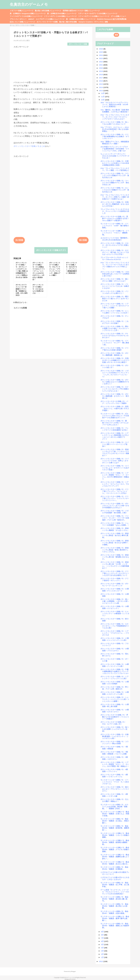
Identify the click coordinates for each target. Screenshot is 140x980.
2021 (101, 65)
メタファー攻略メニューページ (22, 11)
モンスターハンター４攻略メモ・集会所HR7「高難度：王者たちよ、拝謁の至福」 (115, 814)
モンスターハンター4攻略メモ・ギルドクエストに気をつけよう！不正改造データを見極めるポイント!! (115, 416)
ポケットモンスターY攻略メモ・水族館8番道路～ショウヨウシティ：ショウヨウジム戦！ (115, 736)
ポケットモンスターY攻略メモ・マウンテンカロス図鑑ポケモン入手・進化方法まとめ (115, 175)
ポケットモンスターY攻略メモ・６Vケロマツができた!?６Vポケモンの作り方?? (114, 336)
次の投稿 (19, 240)
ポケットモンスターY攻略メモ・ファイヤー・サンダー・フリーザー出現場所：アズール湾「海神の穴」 (115, 518)
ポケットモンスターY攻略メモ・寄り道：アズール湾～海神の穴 (115, 688)
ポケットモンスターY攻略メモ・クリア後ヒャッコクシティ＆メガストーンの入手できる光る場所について (115, 573)
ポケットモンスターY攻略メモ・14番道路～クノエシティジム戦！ (115, 665)
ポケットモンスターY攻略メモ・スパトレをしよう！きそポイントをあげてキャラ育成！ (115, 468)
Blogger (73, 971)
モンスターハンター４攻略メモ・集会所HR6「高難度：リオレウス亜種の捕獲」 (115, 835)
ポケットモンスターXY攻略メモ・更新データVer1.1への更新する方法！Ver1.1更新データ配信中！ (115, 218)
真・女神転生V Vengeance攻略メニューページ (28, 13)
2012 (101, 961)
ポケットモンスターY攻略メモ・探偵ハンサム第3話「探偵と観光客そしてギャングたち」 (115, 550)
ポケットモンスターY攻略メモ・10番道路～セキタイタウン (115, 711)
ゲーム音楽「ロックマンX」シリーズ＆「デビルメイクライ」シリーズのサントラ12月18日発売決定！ (115, 892)
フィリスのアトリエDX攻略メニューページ (26, 16)
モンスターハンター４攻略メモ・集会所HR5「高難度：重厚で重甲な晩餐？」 (115, 918)
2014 (101, 87)
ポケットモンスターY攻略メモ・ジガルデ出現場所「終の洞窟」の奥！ (115, 512)
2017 (101, 78)
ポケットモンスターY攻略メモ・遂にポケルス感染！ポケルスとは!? (115, 280)
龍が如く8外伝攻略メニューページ (48, 11)
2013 (101, 91)
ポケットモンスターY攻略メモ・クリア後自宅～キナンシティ (115, 579)
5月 (103, 944)
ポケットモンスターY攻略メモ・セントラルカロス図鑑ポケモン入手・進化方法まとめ (115, 190)
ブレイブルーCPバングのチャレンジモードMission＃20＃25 (114, 258)
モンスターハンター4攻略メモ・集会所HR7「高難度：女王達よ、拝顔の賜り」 (115, 821)
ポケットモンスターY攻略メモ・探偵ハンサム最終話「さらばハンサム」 (115, 529)
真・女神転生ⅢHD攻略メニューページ (62, 13)
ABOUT (31, 19)
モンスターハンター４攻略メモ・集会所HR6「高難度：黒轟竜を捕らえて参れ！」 (115, 857)
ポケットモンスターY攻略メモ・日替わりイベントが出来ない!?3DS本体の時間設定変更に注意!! (115, 163)
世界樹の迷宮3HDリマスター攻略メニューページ (81, 11)
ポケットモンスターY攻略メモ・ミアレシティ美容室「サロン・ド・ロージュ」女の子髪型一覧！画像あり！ (115, 764)
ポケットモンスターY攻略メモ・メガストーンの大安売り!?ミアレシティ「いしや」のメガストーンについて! (115, 374)
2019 (101, 71)
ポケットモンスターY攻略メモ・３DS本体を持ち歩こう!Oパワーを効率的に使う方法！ (115, 274)
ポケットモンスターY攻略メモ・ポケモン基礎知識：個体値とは (115, 354)
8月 (103, 935)
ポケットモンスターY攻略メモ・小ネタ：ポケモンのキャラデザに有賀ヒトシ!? (115, 245)
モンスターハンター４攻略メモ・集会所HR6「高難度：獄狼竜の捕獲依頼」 (115, 842)
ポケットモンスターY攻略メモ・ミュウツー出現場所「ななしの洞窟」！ (115, 524)
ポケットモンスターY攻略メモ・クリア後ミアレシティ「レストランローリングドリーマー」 (115, 498)
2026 (101, 49)
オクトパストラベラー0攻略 (47, 22)
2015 (101, 84)
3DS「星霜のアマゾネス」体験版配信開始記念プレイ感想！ (115, 143)
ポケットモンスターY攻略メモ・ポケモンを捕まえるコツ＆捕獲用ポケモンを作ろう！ (115, 382)
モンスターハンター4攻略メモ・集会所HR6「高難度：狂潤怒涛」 (114, 868)
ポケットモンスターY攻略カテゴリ (51, 250)
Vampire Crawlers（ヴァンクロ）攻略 (93, 22)
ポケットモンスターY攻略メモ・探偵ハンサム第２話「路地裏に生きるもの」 (115, 557)
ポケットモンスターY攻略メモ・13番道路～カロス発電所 (115, 683)
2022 (101, 62)
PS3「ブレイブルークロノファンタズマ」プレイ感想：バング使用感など (115, 169)
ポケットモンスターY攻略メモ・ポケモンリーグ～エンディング (115, 585)
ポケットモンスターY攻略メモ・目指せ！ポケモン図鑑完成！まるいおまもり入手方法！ (115, 204)
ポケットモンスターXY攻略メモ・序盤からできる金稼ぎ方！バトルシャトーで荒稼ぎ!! (115, 717)
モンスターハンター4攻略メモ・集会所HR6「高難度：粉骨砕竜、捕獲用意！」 (115, 828)
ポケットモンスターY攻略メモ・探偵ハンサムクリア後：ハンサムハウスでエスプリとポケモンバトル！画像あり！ (115, 452)
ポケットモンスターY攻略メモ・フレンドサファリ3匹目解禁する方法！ (115, 429)
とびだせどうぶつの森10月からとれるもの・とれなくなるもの (115, 878)
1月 (103, 957)
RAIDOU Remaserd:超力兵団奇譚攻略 (112, 19)
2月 (103, 954)
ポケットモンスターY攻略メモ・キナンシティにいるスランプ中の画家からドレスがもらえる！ (115, 389)
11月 (103, 97)
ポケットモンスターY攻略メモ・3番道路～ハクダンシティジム (114, 776)
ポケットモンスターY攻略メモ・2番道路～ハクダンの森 (114, 795)
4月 (103, 948)
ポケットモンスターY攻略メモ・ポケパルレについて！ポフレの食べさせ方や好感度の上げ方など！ (115, 506)
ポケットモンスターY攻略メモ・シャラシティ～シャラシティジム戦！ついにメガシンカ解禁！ (115, 699)
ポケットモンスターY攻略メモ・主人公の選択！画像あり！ (115, 800)
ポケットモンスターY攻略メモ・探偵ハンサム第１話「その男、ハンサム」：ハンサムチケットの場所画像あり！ (115, 565)
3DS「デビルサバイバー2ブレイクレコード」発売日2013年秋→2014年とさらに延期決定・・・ (114, 104)
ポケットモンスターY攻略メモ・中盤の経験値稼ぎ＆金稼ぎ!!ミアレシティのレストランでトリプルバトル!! (115, 671)
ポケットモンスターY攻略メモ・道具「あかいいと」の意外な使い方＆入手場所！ (115, 408)
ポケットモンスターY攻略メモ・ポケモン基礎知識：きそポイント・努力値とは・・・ (115, 396)
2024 (101, 55)
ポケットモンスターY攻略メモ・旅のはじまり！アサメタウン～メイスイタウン (115, 789)
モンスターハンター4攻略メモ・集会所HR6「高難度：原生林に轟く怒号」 (114, 899)
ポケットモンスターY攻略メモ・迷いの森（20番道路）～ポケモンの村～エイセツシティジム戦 (115, 601)
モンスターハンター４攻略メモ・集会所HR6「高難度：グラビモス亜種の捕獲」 (115, 849)
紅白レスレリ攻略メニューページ (22, 22)
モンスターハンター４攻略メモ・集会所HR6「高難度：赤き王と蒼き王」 (115, 863)
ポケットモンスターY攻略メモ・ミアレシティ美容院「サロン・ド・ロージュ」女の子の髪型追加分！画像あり (115, 476)
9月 (103, 932)
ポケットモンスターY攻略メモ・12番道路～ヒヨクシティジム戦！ (115, 693)
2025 (101, 52)
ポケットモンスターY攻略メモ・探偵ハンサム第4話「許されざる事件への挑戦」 (115, 543)
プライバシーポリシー (18, 19)
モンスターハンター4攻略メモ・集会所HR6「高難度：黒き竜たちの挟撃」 (114, 906)
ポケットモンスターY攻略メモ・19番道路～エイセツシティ (115, 607)
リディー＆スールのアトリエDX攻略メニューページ (98, 13)
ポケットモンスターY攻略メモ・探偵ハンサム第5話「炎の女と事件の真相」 (115, 535)
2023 (101, 58)
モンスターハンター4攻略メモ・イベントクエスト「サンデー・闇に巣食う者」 (115, 343)
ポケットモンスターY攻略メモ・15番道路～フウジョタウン (115, 650)
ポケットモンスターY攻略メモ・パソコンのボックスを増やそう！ (115, 292)
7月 (103, 938)
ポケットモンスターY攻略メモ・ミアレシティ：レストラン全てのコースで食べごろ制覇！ (115, 306)
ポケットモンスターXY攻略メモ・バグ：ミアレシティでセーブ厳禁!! (114, 402)
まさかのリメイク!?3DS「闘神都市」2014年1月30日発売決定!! (115, 239)
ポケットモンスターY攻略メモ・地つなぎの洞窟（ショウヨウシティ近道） (115, 729)
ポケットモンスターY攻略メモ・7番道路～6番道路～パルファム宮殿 (114, 753)
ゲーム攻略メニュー (119, 16)
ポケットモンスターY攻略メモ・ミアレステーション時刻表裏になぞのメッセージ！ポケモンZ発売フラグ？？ (115, 436)
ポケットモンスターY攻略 (78, 44)
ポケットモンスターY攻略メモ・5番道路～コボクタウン (114, 758)
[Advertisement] (51, 64)
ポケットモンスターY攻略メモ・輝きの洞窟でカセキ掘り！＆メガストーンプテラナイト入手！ (115, 328)
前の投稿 (83, 240)
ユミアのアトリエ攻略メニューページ (50, 19)
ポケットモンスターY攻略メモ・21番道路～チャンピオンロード (115, 590)
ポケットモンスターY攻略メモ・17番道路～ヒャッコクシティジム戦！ (115, 639)
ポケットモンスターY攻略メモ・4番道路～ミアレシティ (114, 770)
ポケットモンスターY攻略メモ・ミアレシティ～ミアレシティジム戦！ (115, 678)
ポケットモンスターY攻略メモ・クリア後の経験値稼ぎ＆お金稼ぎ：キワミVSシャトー (115, 136)
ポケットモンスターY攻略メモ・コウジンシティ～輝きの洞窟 (115, 743)
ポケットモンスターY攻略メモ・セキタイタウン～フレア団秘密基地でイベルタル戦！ (115, 626)
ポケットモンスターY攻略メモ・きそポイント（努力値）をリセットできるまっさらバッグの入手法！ (115, 252)
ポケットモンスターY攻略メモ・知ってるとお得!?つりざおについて (115, 123)
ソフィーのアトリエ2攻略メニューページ (94, 16)
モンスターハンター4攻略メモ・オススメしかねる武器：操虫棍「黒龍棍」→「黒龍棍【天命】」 (114, 807)
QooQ (74, 979)
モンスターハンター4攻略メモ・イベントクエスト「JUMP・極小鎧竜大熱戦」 (115, 226)
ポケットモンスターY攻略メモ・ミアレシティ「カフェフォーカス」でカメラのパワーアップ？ (115, 484)
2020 (101, 68)
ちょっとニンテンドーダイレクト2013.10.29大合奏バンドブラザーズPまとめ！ (115, 156)
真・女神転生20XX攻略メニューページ (81, 19)
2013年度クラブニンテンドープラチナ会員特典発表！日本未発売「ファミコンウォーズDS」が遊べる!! (115, 149)
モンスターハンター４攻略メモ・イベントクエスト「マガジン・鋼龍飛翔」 (115, 233)
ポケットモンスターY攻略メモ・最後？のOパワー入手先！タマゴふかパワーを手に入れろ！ (115, 423)
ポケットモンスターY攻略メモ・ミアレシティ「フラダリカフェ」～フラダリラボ (115, 633)
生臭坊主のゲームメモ (29, 4)
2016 (101, 81)
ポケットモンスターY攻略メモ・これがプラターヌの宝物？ (115, 322)
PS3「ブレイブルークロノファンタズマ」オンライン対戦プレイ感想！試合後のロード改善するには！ (115, 197)
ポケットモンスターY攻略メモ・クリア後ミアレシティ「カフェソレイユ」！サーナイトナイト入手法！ (115, 491)
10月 (103, 100)
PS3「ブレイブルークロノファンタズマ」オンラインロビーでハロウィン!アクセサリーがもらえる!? (115, 117)
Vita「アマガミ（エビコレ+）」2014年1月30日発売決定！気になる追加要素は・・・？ (115, 129)
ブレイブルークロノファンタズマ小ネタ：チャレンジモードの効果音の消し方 (115, 211)
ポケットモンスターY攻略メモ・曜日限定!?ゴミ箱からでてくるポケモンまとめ (115, 299)
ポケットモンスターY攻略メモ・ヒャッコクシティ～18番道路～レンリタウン (115, 613)
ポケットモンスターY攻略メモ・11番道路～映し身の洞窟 (115, 705)
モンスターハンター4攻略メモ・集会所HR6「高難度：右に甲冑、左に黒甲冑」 (115, 885)
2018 (101, 75)
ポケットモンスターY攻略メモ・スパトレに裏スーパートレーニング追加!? (115, 444)
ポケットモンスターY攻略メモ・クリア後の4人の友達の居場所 (115, 349)
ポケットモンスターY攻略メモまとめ (29, 146)
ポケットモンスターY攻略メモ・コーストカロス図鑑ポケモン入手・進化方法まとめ (115, 183)
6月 (103, 941)
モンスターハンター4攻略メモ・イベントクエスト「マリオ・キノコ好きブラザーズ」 (115, 782)
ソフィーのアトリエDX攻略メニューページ (60, 16)
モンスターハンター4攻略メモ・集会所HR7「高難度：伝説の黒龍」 (114, 912)
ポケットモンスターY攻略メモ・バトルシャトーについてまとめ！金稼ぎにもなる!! (115, 286)
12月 (103, 93)
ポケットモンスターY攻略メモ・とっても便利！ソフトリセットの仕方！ (115, 312)
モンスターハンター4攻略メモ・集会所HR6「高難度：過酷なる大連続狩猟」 (115, 926)
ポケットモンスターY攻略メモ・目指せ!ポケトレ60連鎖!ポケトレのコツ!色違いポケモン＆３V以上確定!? (115, 360)
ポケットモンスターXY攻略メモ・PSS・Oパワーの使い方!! (113, 723)
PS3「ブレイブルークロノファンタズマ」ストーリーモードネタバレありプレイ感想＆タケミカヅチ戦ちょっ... (115, 266)
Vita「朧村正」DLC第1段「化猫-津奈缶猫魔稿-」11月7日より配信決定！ (115, 111)
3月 (103, 951)
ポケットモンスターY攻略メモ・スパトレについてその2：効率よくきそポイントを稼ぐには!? (115, 461)
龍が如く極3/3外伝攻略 (68, 22)
